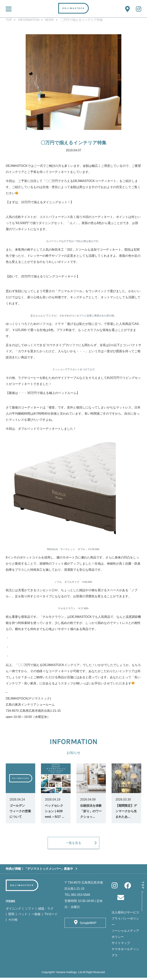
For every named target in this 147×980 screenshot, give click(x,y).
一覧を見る (73, 845)
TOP (9, 20)
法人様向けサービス (125, 915)
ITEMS (10, 904)
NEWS (49, 20)
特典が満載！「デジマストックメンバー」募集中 (39, 871)
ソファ (29, 911)
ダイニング (13, 911)
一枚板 (36, 917)
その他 (13, 922)
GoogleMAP (88, 925)
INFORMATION (29, 20)
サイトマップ (121, 945)
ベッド (23, 917)
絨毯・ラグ (46, 911)
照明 (11, 917)
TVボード (51, 917)
